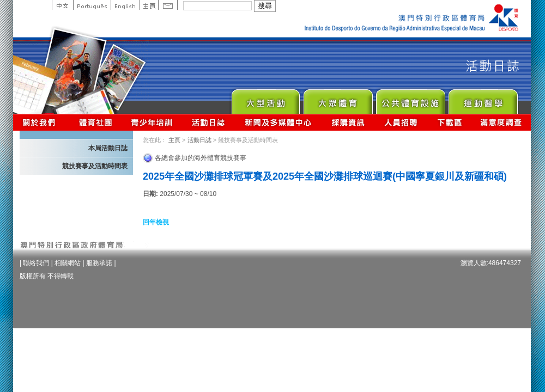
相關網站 (68, 263)
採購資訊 (348, 122)
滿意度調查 (501, 122)
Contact (168, 5)
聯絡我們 (36, 263)
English (125, 5)
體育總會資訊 (95, 122)
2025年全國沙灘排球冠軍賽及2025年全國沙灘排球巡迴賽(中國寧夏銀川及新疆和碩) (325, 176)
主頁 (149, 5)
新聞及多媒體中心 (278, 122)
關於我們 (41, 122)
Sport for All (338, 99)
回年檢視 (156, 222)
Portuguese (92, 5)
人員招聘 (401, 122)
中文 (62, 5)
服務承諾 (99, 263)
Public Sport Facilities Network (410, 99)
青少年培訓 (152, 122)
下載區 (449, 122)
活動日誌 (209, 122)
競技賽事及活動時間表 (95, 166)
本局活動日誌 (108, 148)
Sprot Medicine (483, 99)
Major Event (265, 99)
